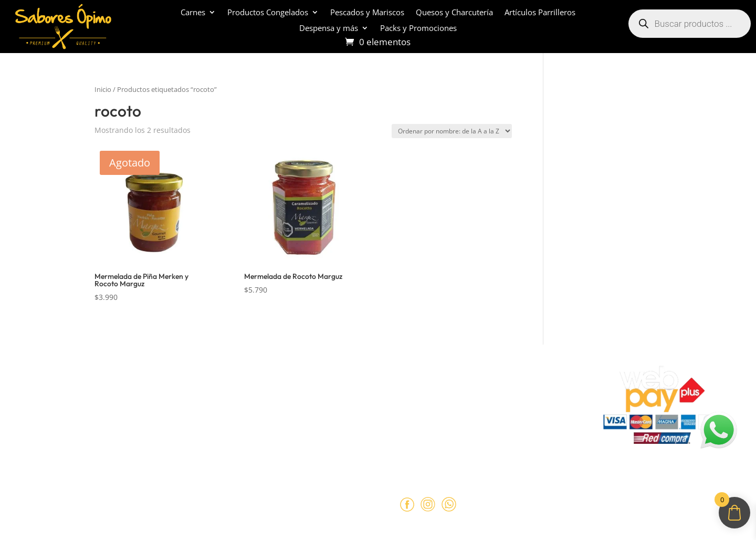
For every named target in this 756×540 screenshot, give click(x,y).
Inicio (103, 89)
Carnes (193, 13)
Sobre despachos (50, 424)
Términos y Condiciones (252, 403)
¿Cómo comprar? (49, 403)
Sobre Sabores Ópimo (59, 383)
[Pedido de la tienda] (452, 131)
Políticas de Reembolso (250, 383)
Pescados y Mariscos (367, 13)
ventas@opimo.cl (450, 399)
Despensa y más (329, 29)
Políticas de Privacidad (249, 424)
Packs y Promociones (418, 29)
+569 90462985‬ (468, 419)
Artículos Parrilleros (540, 13)
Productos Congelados (268, 13)
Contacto (35, 444)
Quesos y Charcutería (454, 13)
